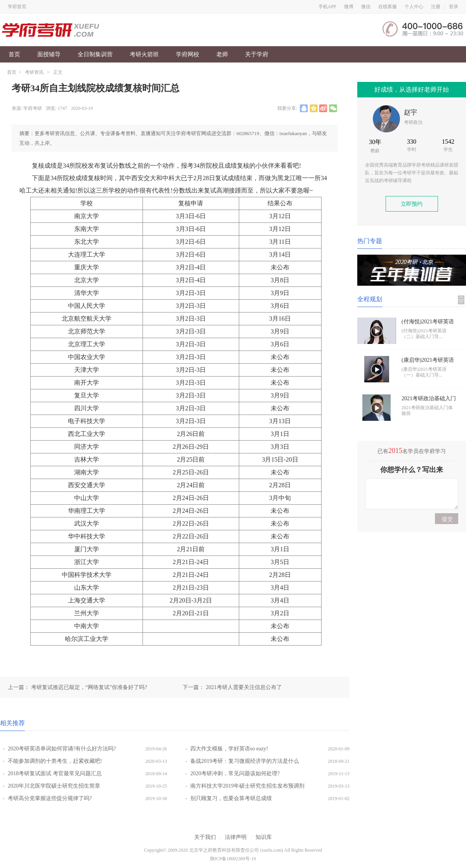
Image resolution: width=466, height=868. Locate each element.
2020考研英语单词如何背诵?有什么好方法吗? (62, 749)
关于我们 (205, 837)
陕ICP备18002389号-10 (233, 859)
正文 (58, 72)
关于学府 (257, 54)
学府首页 (17, 7)
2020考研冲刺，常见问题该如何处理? (235, 773)
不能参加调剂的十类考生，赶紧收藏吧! (55, 761)
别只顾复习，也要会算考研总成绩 (231, 798)
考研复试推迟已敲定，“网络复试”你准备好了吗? (89, 687)
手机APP (327, 7)
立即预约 (412, 204)
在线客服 (388, 7)
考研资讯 (34, 72)
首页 (14, 54)
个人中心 (414, 7)
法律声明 (236, 837)
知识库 (264, 837)
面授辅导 (49, 54)
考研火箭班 (144, 54)
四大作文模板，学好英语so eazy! (229, 749)
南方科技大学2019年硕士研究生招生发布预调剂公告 (247, 788)
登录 (454, 7)
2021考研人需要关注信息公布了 (244, 687)
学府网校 (188, 54)
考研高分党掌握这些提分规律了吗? (50, 798)
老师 (222, 54)
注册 (436, 7)
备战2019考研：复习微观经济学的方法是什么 (245, 761)
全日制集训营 (95, 54)
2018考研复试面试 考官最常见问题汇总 (55, 773)
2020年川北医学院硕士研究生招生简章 (54, 786)
